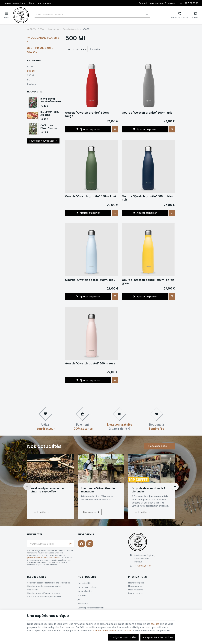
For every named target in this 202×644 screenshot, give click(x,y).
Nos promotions (136, 586)
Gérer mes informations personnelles (44, 597)
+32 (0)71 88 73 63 (143, 566)
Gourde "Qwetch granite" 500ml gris (147, 113)
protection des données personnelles (44, 558)
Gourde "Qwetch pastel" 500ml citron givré (148, 282)
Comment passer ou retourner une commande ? (49, 583)
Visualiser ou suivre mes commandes (44, 586)
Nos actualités (44, 446)
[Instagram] (90, 544)
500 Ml (31, 71)
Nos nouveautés (136, 590)
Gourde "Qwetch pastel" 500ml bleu (90, 280)
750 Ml (31, 75)
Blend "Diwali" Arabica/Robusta (51, 100)
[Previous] (27, 487)
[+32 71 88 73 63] (189, 3)
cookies (155, 624)
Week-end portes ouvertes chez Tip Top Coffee (48, 490)
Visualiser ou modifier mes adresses (44, 593)
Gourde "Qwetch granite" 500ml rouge (87, 114)
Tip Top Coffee (36, 29)
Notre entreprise (136, 583)
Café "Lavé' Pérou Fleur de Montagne (49, 128)
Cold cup (31, 84)
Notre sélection (85, 591)
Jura (79, 600)
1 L (28, 80)
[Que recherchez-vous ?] (92, 15)
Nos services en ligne (87, 587)
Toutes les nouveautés (43, 141)
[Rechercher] (147, 15)
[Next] (175, 487)
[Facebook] (81, 544)
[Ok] (70, 544)
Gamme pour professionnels (91, 608)
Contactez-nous (136, 593)
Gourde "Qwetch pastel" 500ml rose (90, 364)
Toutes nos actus (158, 446)
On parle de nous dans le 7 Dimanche (148, 490)
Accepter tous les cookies (158, 637)
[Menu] (6, 15)
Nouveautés (35, 92)
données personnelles (104, 631)
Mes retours (33, 590)
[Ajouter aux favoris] (115, 129)
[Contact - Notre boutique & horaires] (157, 3)
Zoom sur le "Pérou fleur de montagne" (98, 490)
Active (30, 66)
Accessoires (53, 29)
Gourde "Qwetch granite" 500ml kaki (90, 196)
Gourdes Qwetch (71, 29)
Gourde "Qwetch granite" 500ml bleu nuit (147, 198)
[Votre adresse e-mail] (50, 544)
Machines (82, 595)
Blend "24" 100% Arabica (50, 113)
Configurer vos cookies (123, 637)
